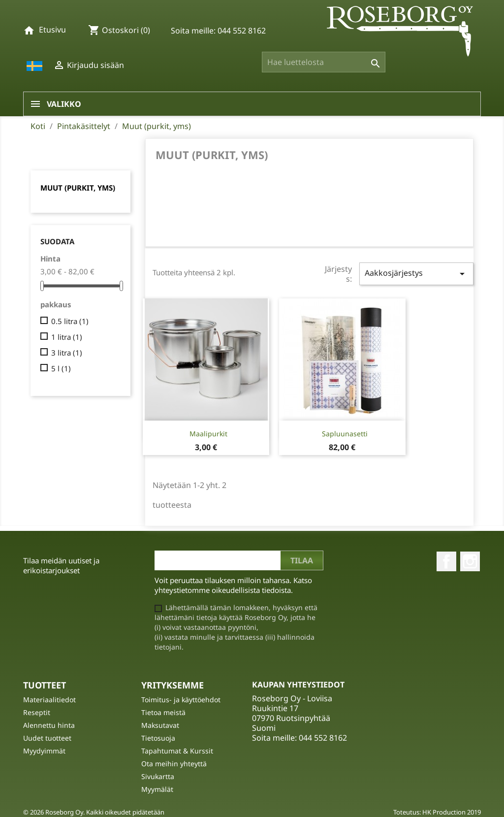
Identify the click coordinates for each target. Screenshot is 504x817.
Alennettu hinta (49, 725)
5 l (61, 368)
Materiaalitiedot (49, 700)
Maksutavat (160, 725)
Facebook (446, 561)
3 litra (67, 353)
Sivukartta (158, 776)
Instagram (470, 561)
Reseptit (37, 712)
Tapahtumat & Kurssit (177, 751)
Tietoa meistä (163, 712)
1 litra (67, 337)
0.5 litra (70, 321)
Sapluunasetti (345, 434)
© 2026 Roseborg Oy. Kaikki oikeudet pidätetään (94, 812)
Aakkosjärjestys (416, 274)
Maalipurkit (208, 434)
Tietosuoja (158, 738)
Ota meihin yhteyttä (174, 764)
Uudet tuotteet (47, 738)
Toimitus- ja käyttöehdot (181, 700)
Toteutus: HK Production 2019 (437, 812)
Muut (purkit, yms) (78, 188)
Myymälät (157, 789)
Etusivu (52, 30)
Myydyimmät (44, 751)
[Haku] (324, 62)
